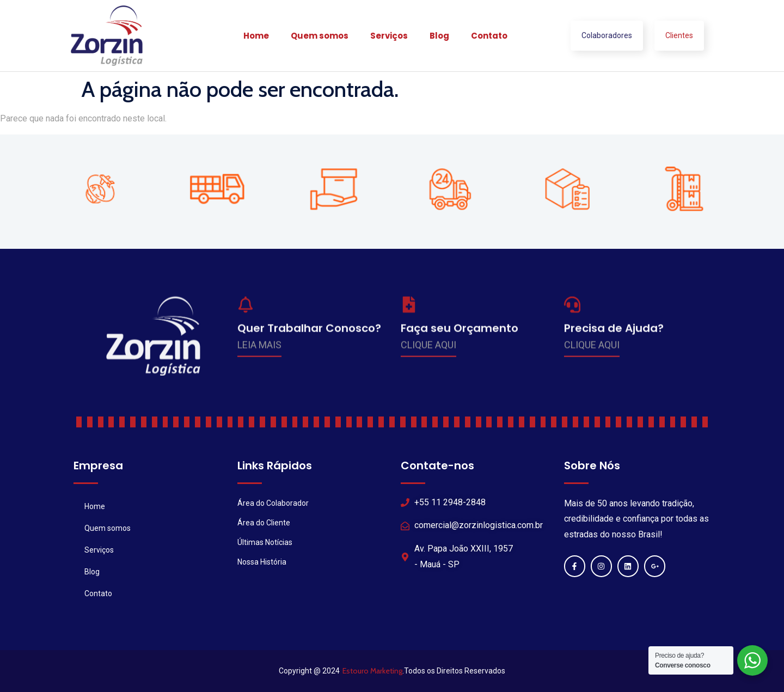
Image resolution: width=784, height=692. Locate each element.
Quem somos (320, 36)
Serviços (389, 36)
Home (256, 36)
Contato (489, 36)
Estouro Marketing (372, 671)
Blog (439, 36)
